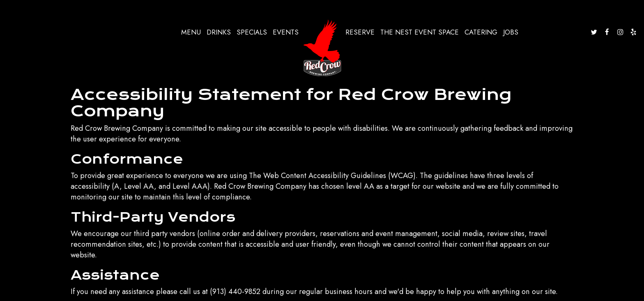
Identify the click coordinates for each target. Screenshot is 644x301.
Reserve (360, 32)
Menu (191, 32)
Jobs (511, 32)
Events (286, 32)
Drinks (219, 32)
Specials (252, 32)
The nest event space (420, 32)
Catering (481, 32)
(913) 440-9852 (235, 292)
